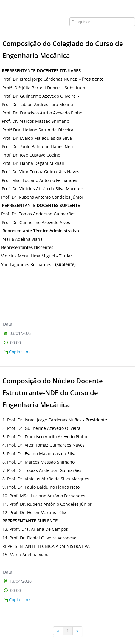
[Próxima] (77, 631)
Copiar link (20, 352)
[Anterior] (58, 631)
